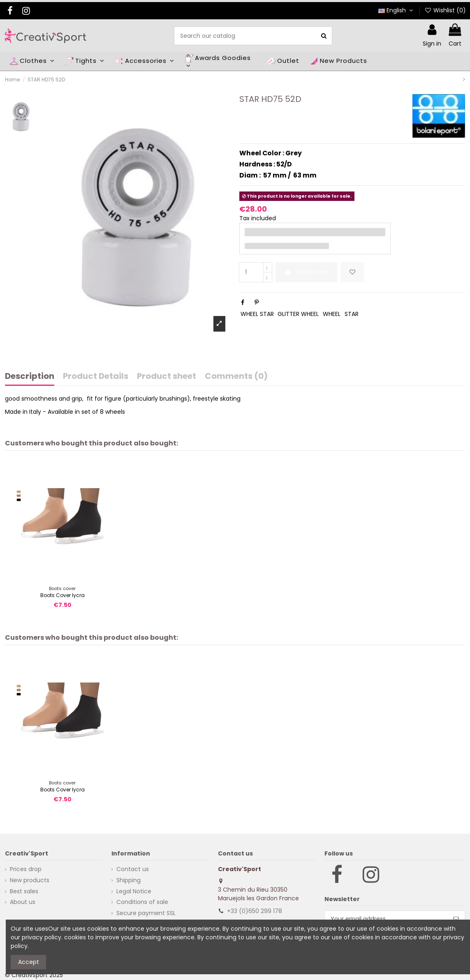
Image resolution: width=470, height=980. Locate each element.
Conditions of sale (142, 902)
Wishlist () (445, 10)
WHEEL (332, 314)
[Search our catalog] (324, 36)
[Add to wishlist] (352, 272)
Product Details (96, 377)
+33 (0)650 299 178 (255, 911)
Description (30, 377)
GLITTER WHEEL (298, 314)
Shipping (128, 880)
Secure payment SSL (146, 913)
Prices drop (26, 869)
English (397, 10)
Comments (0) (236, 377)
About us (23, 902)
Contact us (133, 869)
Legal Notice (134, 891)
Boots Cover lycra (63, 595)
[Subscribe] (456, 919)
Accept (29, 962)
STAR (352, 314)
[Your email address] (386, 919)
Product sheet (167, 377)
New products (30, 880)
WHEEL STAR (257, 314)
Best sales (24, 891)
